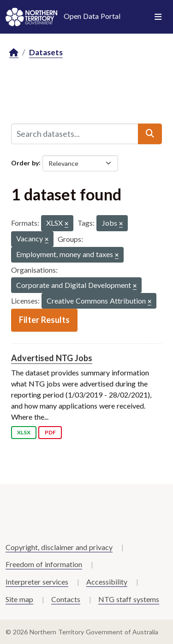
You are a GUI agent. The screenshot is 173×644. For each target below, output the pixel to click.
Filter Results (44, 320)
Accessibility (107, 582)
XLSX (24, 432)
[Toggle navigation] (158, 17)
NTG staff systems (129, 599)
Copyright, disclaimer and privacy (59, 547)
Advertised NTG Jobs (52, 358)
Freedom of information (44, 564)
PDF (50, 432)
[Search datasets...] (75, 134)
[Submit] (150, 134)
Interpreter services (37, 582)
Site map (19, 599)
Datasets (46, 52)
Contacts (66, 599)
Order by (25, 162)
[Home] (14, 53)
